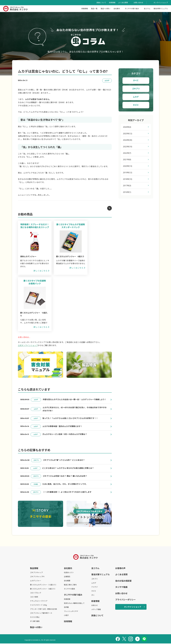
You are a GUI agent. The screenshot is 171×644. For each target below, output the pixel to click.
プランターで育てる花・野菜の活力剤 (43, 610)
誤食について (101, 3)
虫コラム (147, 9)
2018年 (128, 179)
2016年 (127, 192)
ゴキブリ (136, 89)
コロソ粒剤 (34, 597)
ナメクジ (95, 587)
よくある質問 (123, 3)
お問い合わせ (138, 3)
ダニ (93, 596)
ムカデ (136, 97)
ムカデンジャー (36, 581)
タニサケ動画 (121, 588)
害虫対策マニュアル (101, 575)
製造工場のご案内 (70, 585)
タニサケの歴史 (69, 589)
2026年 (127, 127)
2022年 (127, 153)
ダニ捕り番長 (35, 622)
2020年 (128, 166)
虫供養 (66, 608)
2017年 (127, 186)
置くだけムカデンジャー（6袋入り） (43, 589)
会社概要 (67, 581)
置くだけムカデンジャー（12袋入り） (44, 585)
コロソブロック (36, 593)
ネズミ (136, 105)
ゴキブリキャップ (36, 573)
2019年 (128, 173)
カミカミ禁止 (35, 618)
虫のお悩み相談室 (123, 581)
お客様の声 (120, 569)
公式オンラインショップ (28, 345)
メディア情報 (96, 610)
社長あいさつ (69, 573)
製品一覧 (94, 9)
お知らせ (95, 606)
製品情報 (34, 569)
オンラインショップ (161, 3)
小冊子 (66, 616)
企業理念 (67, 577)
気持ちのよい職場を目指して (74, 604)
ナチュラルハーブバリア (39, 601)
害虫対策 (161, 9)
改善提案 (67, 600)
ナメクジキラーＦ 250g (38, 606)
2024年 (128, 140)
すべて (136, 80)
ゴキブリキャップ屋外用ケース (41, 614)
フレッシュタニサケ (71, 612)
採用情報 (112, 3)
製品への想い (106, 9)
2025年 (128, 134)
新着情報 (85, 9)
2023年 (128, 147)
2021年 (127, 160)
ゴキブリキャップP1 (37, 577)
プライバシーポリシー (125, 600)
